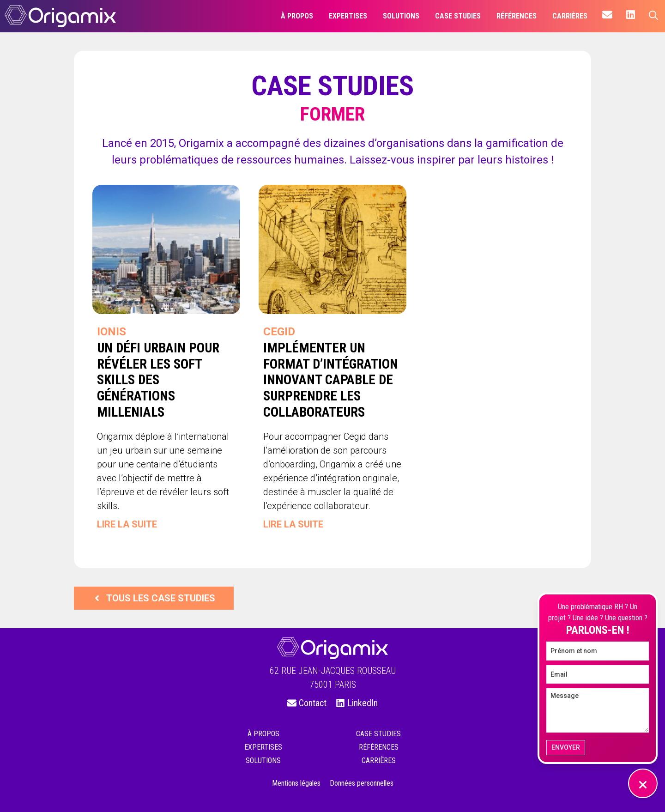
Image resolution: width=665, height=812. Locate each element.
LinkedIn (363, 703)
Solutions (263, 760)
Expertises (263, 747)
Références (379, 747)
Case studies (378, 734)
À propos (263, 734)
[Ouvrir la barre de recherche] (653, 16)
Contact (313, 703)
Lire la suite (127, 524)
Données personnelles (362, 783)
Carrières (379, 760)
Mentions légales (296, 783)
